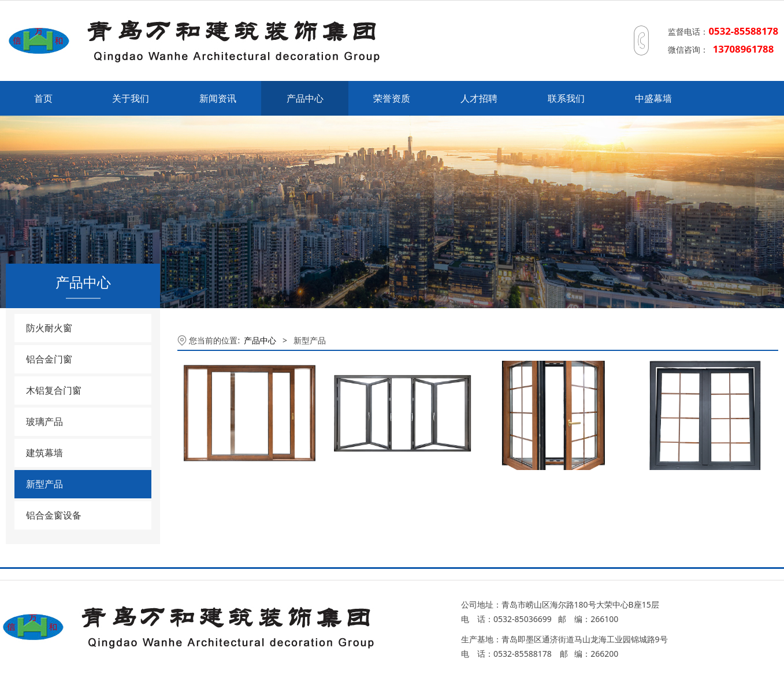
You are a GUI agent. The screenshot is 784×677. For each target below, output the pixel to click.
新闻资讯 (218, 98)
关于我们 (131, 98)
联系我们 (566, 98)
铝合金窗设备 (54, 515)
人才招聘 (479, 98)
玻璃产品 (44, 421)
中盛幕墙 (653, 98)
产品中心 (305, 98)
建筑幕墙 (44, 453)
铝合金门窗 (49, 359)
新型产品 (44, 484)
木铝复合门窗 (54, 390)
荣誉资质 (392, 98)
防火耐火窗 (49, 328)
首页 (43, 98)
